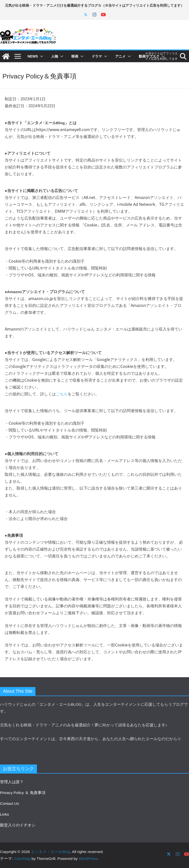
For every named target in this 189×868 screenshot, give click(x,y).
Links (4, 814)
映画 (75, 56)
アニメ (120, 56)
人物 (55, 56)
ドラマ (97, 56)
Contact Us (9, 803)
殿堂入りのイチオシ (18, 825)
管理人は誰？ (12, 782)
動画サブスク (149, 56)
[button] (41, 56)
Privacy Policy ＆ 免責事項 (23, 793)
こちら (62, 394)
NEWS (33, 56)
